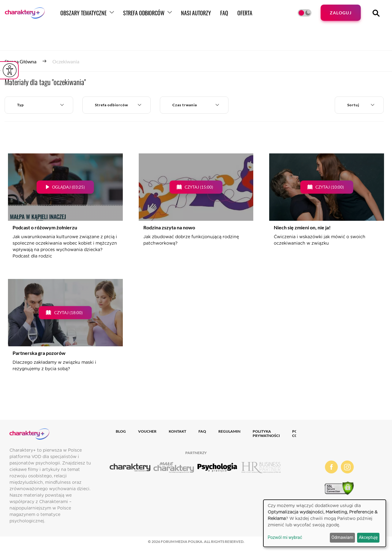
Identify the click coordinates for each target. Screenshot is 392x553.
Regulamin (229, 431)
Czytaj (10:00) (330, 187)
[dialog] (325, 523)
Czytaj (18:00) (68, 313)
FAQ (247, 16)
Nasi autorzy (219, 16)
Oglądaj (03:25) (68, 187)
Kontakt (177, 431)
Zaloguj (339, 16)
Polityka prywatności (266, 433)
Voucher (147, 431)
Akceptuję (368, 537)
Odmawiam (342, 537)
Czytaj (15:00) (199, 187)
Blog (121, 431)
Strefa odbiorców (166, 16)
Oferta (268, 16)
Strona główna (21, 61)
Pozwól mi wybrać (285, 537)
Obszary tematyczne (106, 16)
